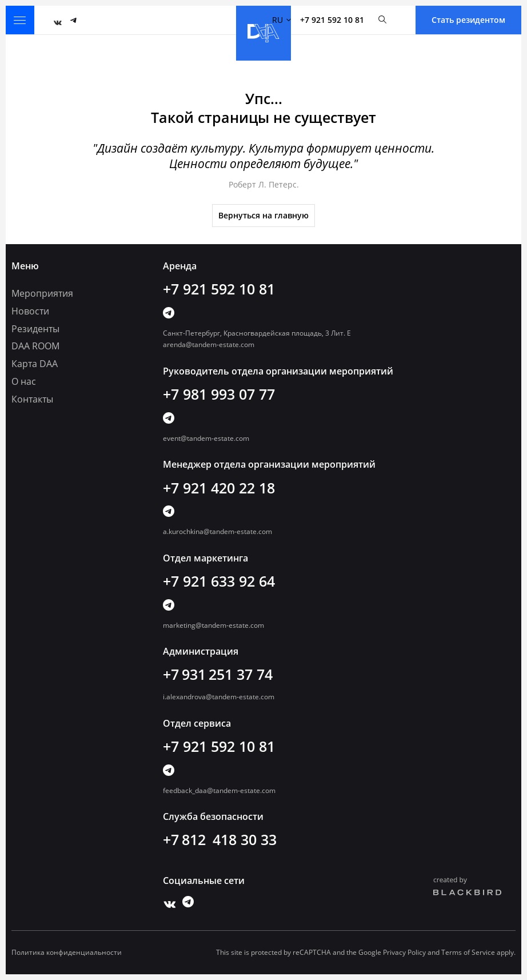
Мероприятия (42, 293)
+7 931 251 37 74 (218, 674)
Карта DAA (35, 364)
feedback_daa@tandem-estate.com (219, 790)
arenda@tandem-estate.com (209, 344)
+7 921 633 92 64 (219, 581)
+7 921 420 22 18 (219, 488)
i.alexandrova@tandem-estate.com (219, 697)
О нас (24, 381)
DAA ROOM (35, 346)
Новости (30, 311)
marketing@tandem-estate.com (213, 625)
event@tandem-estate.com (206, 438)
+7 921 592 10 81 (332, 20)
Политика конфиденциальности (67, 953)
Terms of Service (468, 952)
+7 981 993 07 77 (219, 394)
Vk (55, 20)
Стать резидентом (468, 20)
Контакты (32, 399)
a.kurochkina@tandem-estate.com (217, 531)
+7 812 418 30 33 (220, 839)
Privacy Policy (404, 952)
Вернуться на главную (263, 215)
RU (282, 20)
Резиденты (35, 329)
